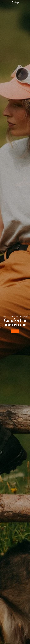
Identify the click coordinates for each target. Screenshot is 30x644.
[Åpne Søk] (24, 3)
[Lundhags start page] (15, 3)
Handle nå (15, 331)
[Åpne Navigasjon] (3, 3)
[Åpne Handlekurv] (27, 3)
